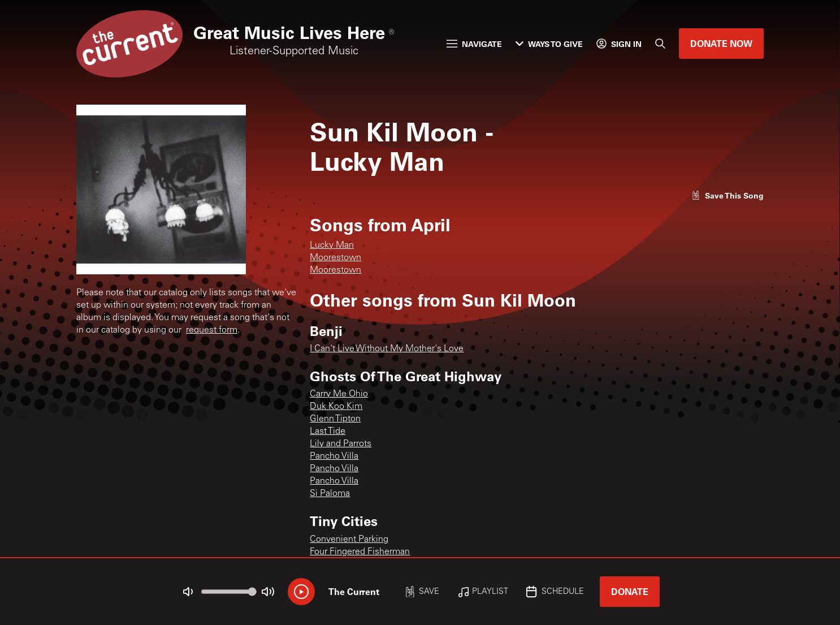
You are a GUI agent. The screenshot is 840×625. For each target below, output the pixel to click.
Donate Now (721, 43)
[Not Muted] (188, 592)
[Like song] (728, 195)
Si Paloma (330, 494)
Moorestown (335, 258)
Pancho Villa (334, 456)
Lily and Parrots (341, 444)
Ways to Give (549, 44)
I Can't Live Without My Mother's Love (387, 349)
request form (212, 330)
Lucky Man (332, 245)
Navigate (474, 44)
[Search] (660, 44)
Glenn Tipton (335, 419)
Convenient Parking (349, 540)
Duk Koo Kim (336, 407)
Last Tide (328, 432)
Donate (630, 591)
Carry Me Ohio (339, 394)
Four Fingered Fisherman (360, 552)
